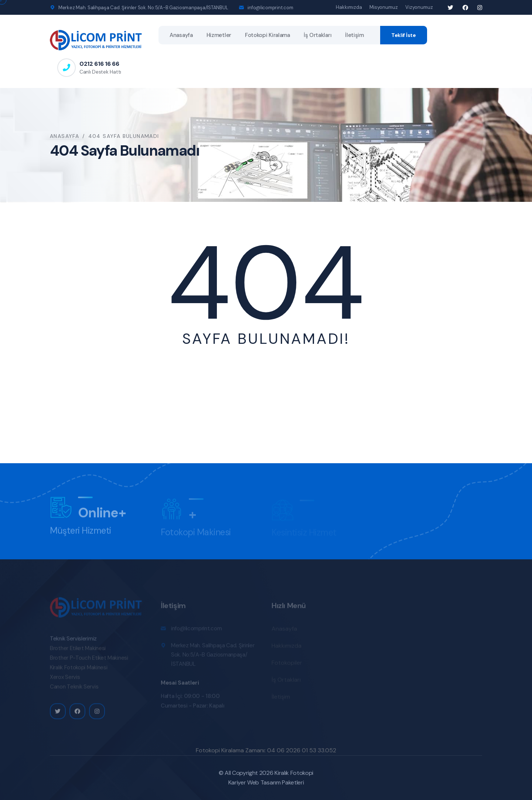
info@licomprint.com (270, 8)
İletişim (354, 35)
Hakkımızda (349, 7)
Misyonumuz (384, 7)
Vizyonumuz (419, 7)
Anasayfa (181, 35)
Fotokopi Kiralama (267, 35)
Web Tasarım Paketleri (275, 782)
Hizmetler (219, 35)
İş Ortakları (318, 35)
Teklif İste (404, 35)
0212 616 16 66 (99, 64)
